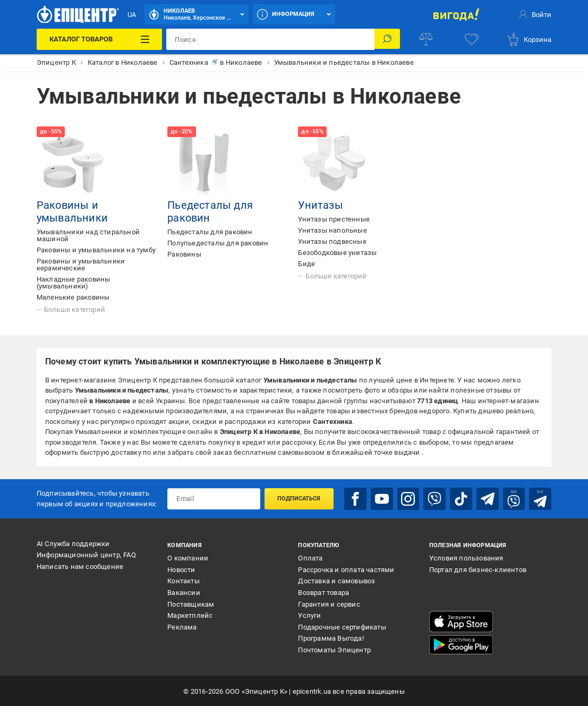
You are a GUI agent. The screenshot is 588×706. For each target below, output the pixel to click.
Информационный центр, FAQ (86, 554)
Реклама (182, 626)
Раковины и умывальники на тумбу (96, 250)
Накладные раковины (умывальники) (74, 283)
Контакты (184, 580)
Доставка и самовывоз (336, 580)
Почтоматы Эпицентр (334, 649)
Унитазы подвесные (332, 241)
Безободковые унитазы (337, 253)
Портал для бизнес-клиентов (478, 569)
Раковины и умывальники (72, 211)
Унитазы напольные (332, 230)
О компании (188, 557)
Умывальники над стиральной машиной (88, 235)
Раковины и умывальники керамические (81, 265)
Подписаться (299, 498)
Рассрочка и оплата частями (346, 569)
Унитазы (320, 205)
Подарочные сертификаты (342, 626)
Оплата (310, 557)
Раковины (184, 254)
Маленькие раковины (73, 297)
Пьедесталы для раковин (210, 232)
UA (132, 15)
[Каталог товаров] (99, 39)
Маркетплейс (190, 614)
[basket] (529, 39)
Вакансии (184, 592)
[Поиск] (387, 39)
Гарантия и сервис (329, 603)
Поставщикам (191, 603)
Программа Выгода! (331, 638)
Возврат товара (323, 592)
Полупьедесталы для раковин (218, 243)
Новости (181, 569)
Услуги (309, 614)
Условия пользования (466, 557)
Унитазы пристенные (334, 219)
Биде (306, 264)
